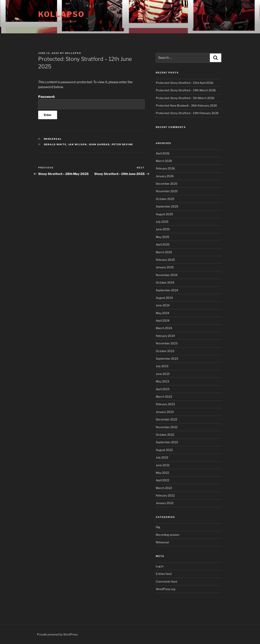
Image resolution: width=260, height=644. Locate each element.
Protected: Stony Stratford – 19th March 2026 (186, 90)
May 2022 (162, 473)
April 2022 (162, 480)
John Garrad (99, 144)
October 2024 (165, 282)
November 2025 (167, 191)
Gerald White (55, 144)
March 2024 (164, 328)
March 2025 (164, 252)
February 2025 (165, 260)
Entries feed (164, 574)
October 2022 (165, 435)
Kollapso (61, 14)
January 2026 (165, 176)
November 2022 (167, 427)
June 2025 (163, 229)
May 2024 (162, 313)
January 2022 (165, 503)
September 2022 (167, 442)
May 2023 (162, 381)
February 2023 (165, 404)
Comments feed (166, 581)
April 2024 (163, 320)
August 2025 (164, 214)
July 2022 (162, 457)
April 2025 (163, 244)
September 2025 (167, 206)
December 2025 (167, 184)
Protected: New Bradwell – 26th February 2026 (186, 105)
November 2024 (167, 275)
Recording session (168, 535)
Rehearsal (53, 139)
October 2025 (165, 199)
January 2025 (165, 267)
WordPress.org (166, 589)
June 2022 (163, 465)
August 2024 (164, 298)
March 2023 (164, 397)
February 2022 (165, 495)
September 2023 (167, 359)
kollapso (73, 53)
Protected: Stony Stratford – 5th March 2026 (185, 98)
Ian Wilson (78, 144)
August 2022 (164, 450)
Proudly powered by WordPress (57, 634)
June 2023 (163, 374)
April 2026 (163, 153)
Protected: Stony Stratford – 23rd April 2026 (185, 83)
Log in (160, 566)
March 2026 (164, 161)
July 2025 (162, 222)
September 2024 (167, 290)
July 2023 (162, 366)
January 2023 (165, 412)
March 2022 (164, 488)
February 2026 (165, 168)
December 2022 (166, 419)
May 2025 (162, 237)
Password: (91, 102)
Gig (158, 527)
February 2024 (165, 336)
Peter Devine (122, 144)
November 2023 (167, 343)
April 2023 (163, 389)
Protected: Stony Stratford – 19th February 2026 (187, 113)
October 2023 (165, 351)
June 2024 (163, 305)
